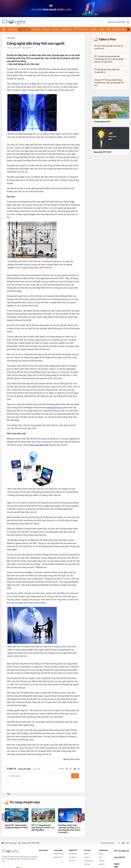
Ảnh (100, 852)
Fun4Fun (87, 852)
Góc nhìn (72, 856)
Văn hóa (44, 29)
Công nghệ (22, 29)
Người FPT (34, 29)
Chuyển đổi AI (59, 848)
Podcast (102, 856)
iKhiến (86, 848)
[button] (83, 812)
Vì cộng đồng (89, 856)
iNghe (102, 29)
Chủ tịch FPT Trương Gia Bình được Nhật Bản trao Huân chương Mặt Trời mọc (111, 83)
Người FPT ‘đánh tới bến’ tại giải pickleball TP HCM (16, 821)
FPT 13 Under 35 (80, 29)
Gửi (75, 776)
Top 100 (92, 29)
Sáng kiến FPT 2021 (103, 152)
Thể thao (54, 29)
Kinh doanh (11, 29)
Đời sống (72, 852)
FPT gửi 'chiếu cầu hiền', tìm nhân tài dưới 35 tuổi (111, 47)
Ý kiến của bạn (43, 776)
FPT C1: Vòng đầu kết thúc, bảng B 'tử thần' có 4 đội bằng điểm (43, 822)
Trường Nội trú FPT (102, 122)
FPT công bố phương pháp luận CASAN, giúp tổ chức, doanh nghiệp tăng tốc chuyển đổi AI (111, 59)
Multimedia (67, 29)
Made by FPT (58, 852)
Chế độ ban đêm (121, 29)
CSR (110, 29)
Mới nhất (37, 769)
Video (101, 848)
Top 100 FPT (120, 852)
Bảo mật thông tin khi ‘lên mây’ (24, 64)
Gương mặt (73, 848)
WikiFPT (102, 859)
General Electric (54, 407)
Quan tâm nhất (24, 769)
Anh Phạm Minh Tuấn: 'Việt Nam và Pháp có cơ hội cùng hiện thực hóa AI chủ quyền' (69, 824)
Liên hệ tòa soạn (9, 838)
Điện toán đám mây (39, 445)
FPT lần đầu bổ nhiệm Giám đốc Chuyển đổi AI (111, 71)
